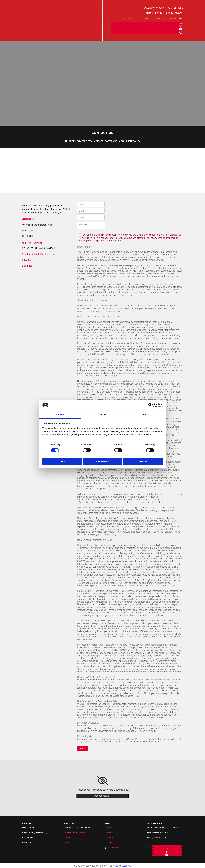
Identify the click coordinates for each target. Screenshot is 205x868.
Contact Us (176, 18)
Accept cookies (102, 795)
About (150, 18)
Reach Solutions (123, 865)
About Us (110, 837)
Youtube (28, 265)
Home (126, 18)
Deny (62, 461)
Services (137, 18)
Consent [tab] (60, 414)
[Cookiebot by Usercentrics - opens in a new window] (150, 405)
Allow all (143, 461)
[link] (103, 780)
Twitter (27, 259)
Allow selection (102, 461)
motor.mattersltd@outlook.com (40, 253)
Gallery (162, 18)
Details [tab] (102, 414)
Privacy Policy (112, 847)
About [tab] (145, 414)
